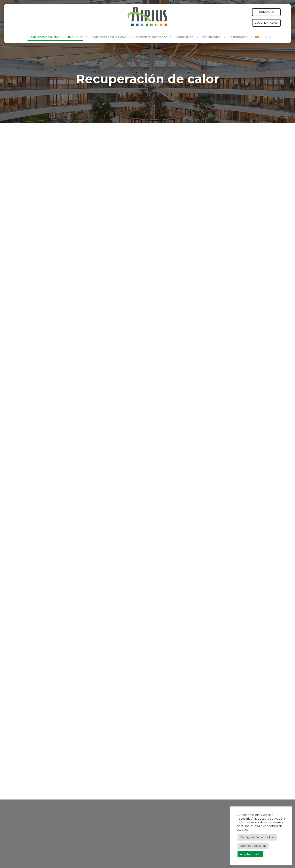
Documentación (266, 23)
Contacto (266, 12)
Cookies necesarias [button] (253, 846)
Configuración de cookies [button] (257, 837)
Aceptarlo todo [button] (250, 854)
